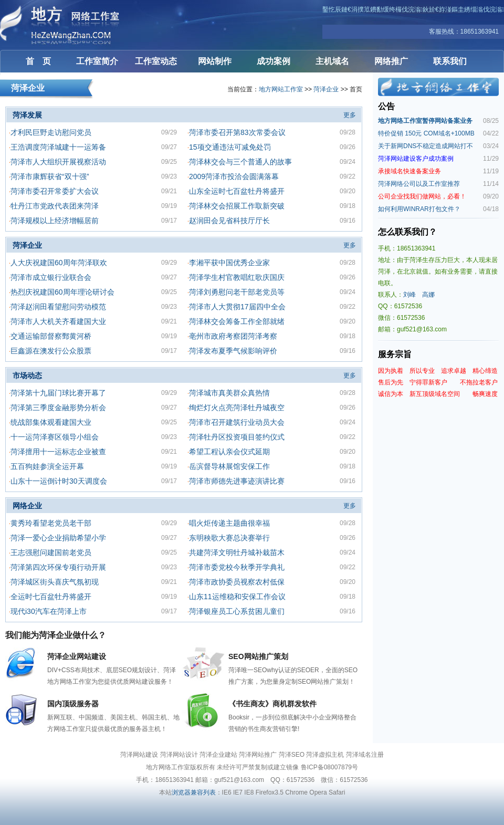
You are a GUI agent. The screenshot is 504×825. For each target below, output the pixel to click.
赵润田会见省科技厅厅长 (229, 221)
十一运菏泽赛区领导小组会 (55, 437)
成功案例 (274, 61)
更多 (350, 115)
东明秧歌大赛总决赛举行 (229, 538)
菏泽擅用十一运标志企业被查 (58, 452)
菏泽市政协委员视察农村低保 (237, 582)
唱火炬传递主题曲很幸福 (229, 523)
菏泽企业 (326, 89)
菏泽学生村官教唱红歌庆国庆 (237, 277)
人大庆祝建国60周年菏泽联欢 (59, 263)
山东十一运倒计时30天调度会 (59, 481)
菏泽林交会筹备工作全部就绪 (237, 321)
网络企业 (27, 506)
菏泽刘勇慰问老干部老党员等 (237, 292)
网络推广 (391, 61)
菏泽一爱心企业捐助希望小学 (58, 538)
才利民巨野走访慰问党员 (51, 132)
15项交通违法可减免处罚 (230, 147)
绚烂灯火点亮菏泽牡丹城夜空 (237, 408)
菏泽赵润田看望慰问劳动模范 (58, 307)
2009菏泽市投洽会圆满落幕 (234, 176)
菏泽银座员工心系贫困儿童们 (237, 611)
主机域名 (332, 61)
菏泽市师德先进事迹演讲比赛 (237, 481)
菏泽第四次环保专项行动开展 (58, 567)
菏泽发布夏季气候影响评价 (233, 351)
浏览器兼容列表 (194, 792)
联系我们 (450, 61)
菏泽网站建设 (63, 25)
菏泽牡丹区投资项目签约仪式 (237, 437)
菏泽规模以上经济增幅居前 (55, 221)
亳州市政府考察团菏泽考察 (233, 336)
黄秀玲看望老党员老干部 (51, 523)
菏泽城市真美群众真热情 (229, 393)
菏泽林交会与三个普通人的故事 (240, 162)
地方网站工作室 (281, 89)
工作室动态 (156, 61)
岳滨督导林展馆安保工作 (229, 466)
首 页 (38, 61)
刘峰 (409, 295)
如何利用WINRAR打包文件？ (419, 209)
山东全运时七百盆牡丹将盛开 (237, 191)
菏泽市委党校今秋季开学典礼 (237, 567)
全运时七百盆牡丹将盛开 (51, 597)
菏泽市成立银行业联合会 (51, 277)
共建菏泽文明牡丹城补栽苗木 (237, 552)
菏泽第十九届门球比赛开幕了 (58, 393)
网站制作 (215, 61)
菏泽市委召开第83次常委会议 (237, 132)
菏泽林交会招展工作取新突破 (237, 206)
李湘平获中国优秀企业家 (229, 263)
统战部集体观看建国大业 (51, 422)
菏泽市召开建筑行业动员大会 (237, 422)
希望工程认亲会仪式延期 (229, 452)
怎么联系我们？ (407, 232)
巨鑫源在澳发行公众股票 (51, 351)
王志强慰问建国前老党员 (51, 552)
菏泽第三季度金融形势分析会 (58, 408)
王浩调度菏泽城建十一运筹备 (58, 147)
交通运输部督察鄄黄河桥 (51, 336)
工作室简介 (97, 61)
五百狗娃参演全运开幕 (47, 466)
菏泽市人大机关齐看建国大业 (58, 321)
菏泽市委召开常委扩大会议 (55, 191)
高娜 (428, 295)
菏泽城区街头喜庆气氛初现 (55, 582)
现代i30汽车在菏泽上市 (49, 611)
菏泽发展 (27, 115)
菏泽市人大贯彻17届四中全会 (237, 307)
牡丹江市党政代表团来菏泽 (55, 206)
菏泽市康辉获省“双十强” (50, 176)
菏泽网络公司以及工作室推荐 (419, 184)
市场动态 (27, 375)
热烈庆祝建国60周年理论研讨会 (62, 292)
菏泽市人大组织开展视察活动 (58, 162)
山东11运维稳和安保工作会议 (237, 597)
